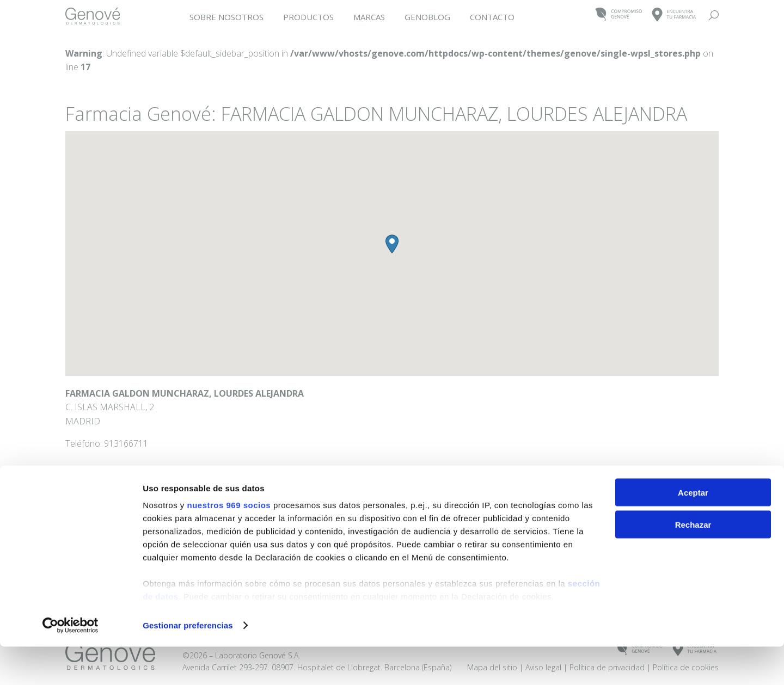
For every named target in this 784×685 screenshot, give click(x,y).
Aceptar (693, 531)
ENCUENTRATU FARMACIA (674, 15)
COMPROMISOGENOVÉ (619, 15)
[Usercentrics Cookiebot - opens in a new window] (71, 664)
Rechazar (693, 563)
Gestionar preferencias (188, 664)
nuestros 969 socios (229, 543)
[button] (392, 244)
